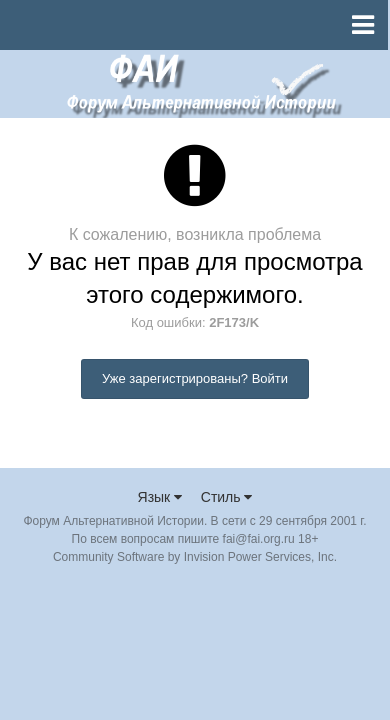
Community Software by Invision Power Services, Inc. (195, 557)
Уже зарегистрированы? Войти (195, 378)
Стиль (227, 497)
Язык (160, 497)
